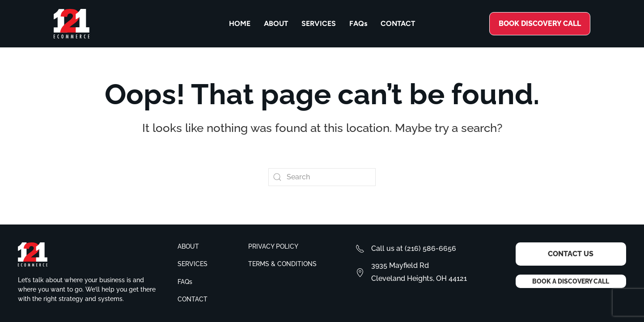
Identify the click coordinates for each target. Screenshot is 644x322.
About (276, 23)
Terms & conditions (282, 264)
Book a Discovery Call (571, 281)
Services (319, 23)
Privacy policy (273, 246)
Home (240, 23)
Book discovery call (540, 23)
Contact (398, 23)
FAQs (358, 23)
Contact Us (571, 254)
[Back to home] (72, 24)
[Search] (322, 177)
